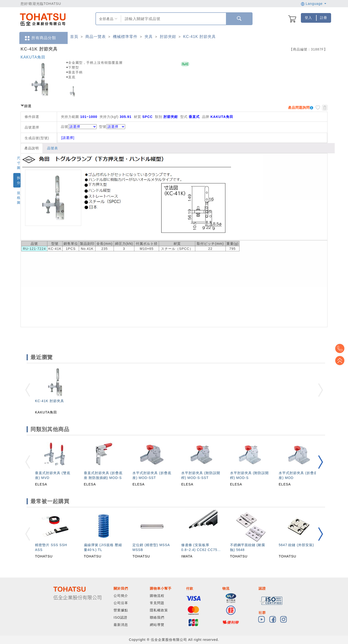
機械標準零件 (125, 37)
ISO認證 (120, 617)
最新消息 (121, 625)
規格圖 (19, 198)
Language (314, 4)
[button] (320, 462)
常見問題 (157, 603)
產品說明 (32, 148)
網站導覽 (157, 625)
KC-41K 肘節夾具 (199, 37)
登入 (308, 18)
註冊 (324, 18)
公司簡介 (121, 596)
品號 (79, 127)
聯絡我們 (157, 617)
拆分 (19, 180)
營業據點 (121, 610)
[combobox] (173, 19)
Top (341, 361)
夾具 (149, 37)
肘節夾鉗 (168, 37)
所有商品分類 (40, 38)
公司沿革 (121, 603)
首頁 (74, 37)
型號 (112, 127)
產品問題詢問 (299, 108)
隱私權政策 (159, 610)
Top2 (341, 348)
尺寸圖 (19, 163)
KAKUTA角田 (33, 57)
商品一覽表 (96, 37)
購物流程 (157, 596)
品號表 (53, 148)
